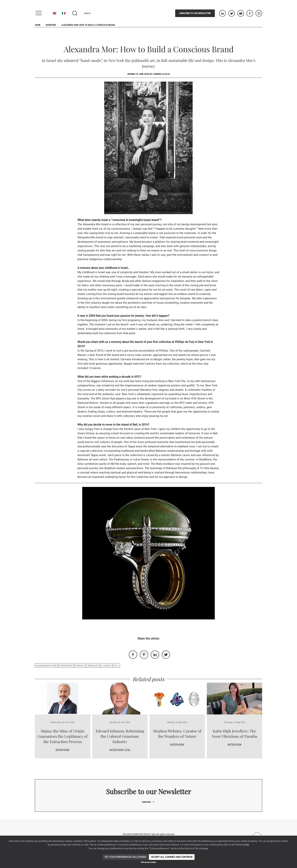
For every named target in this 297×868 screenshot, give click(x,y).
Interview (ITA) (120, 750)
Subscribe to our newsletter (195, 13)
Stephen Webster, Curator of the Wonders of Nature (177, 733)
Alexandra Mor (46, 666)
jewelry (93, 666)
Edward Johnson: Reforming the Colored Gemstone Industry (120, 736)
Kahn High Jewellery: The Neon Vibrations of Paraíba (234, 733)
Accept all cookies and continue (172, 857)
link (247, 845)
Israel (80, 666)
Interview (51, 25)
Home (38, 25)
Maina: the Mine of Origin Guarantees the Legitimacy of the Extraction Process (63, 736)
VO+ (116, 666)
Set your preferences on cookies (125, 857)
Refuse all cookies (148, 862)
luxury (106, 666)
